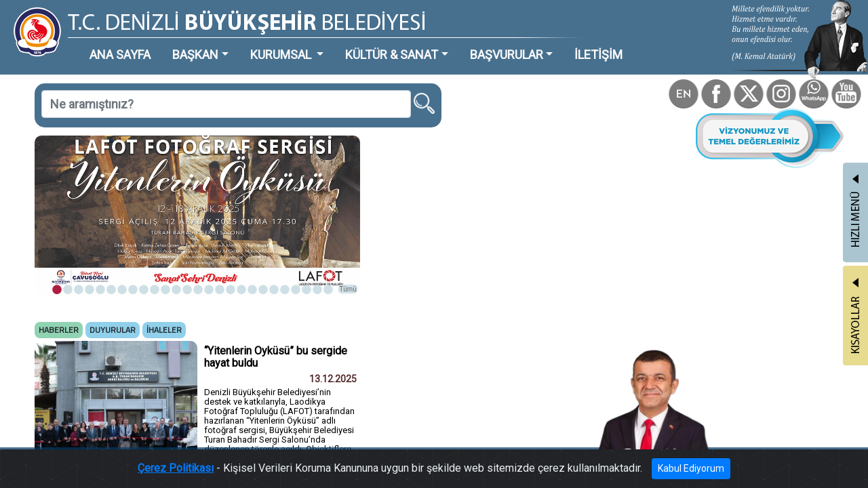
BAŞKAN (160, 44)
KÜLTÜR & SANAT (322, 44)
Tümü (285, 235)
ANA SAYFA (98, 44)
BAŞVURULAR (416, 44)
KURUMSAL (231, 44)
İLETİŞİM (491, 44)
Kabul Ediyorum (643, 471)
